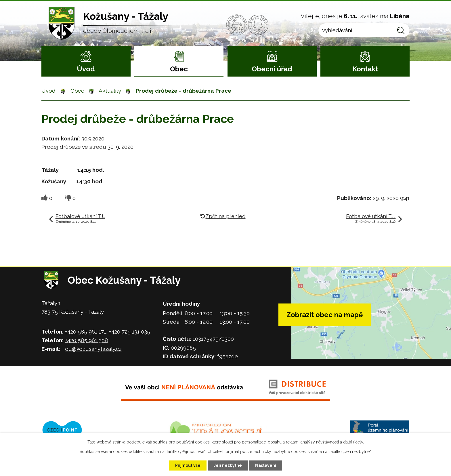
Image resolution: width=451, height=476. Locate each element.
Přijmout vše (188, 465)
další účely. (353, 442)
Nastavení (266, 465)
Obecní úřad (272, 69)
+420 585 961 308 (86, 340)
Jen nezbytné (228, 465)
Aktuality (110, 91)
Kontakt (365, 69)
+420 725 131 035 (130, 332)
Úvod (86, 69)
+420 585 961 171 (86, 332)
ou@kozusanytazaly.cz (93, 349)
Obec (179, 69)
